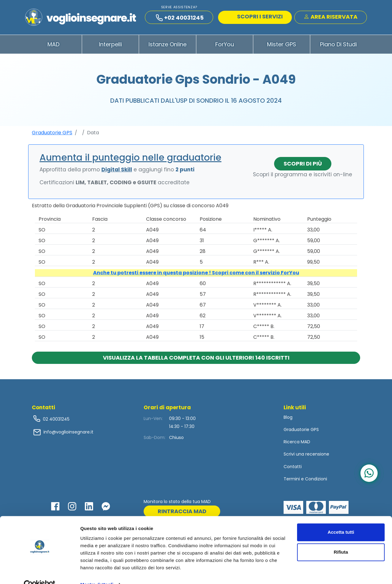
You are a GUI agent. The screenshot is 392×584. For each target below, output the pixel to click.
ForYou (225, 46)
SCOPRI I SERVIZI (256, 17)
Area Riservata (331, 17)
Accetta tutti (341, 519)
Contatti (293, 468)
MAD (53, 46)
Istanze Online (168, 46)
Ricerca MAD (297, 443)
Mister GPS (282, 46)
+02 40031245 (180, 18)
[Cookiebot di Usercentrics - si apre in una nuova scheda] (40, 572)
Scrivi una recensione (306, 456)
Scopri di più (303, 165)
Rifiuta (341, 539)
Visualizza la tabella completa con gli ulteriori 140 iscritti (196, 359)
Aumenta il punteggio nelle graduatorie (130, 159)
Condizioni (316, 480)
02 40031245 (56, 420)
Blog (288, 418)
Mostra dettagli (97, 572)
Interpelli (110, 46)
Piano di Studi (338, 46)
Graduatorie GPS (52, 134)
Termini (292, 480)
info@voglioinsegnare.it (68, 433)
